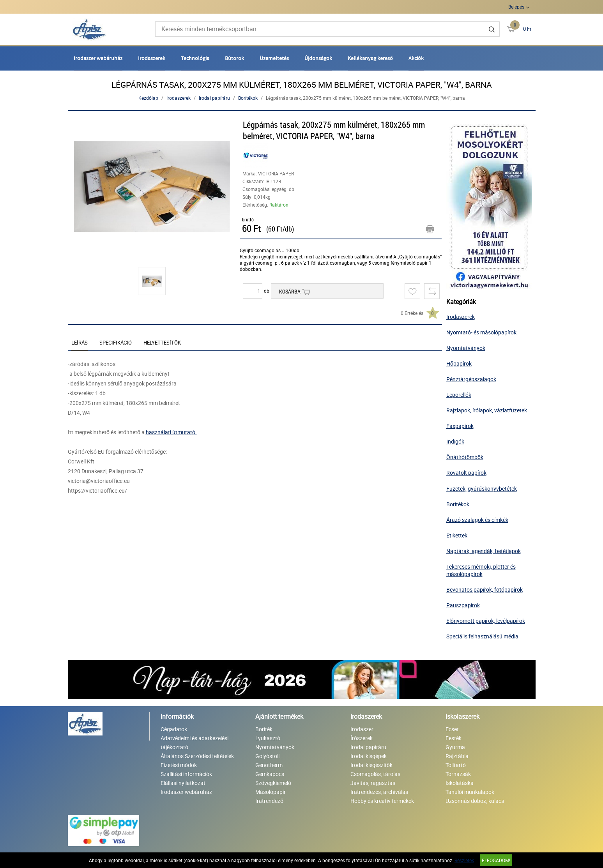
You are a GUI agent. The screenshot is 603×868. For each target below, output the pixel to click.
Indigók (455, 441)
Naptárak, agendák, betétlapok (484, 551)
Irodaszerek (152, 58)
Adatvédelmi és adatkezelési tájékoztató (195, 742)
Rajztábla (457, 756)
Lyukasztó (268, 738)
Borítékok (248, 98)
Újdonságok (318, 58)
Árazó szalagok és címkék (477, 520)
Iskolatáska (460, 783)
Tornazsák (458, 774)
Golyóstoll (267, 756)
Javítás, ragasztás (373, 783)
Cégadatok (174, 729)
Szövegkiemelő (273, 783)
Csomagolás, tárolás (375, 774)
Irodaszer (362, 729)
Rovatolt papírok (466, 473)
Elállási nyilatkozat (183, 783)
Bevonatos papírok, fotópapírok (485, 590)
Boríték (264, 729)
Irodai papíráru (214, 98)
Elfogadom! (496, 860)
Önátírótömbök (465, 457)
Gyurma (455, 747)
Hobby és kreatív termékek (382, 801)
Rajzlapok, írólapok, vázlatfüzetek (487, 410)
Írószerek (362, 738)
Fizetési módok (179, 765)
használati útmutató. (171, 432)
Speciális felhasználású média (482, 636)
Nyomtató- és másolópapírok (481, 332)
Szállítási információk (186, 774)
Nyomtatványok (466, 348)
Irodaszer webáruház (98, 58)
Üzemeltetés (274, 58)
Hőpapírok (459, 363)
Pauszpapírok (463, 605)
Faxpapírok (460, 426)
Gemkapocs (270, 774)
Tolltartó (456, 765)
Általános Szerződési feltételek (197, 756)
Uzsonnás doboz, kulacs (475, 801)
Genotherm (269, 765)
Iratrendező (269, 801)
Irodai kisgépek (369, 756)
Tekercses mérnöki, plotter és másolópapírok (481, 570)
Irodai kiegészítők (371, 765)
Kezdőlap (148, 98)
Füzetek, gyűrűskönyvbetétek (482, 489)
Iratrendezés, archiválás (379, 792)
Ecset (452, 729)
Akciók (416, 58)
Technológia (195, 58)
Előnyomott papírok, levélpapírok (486, 621)
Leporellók (459, 395)
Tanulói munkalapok (470, 792)
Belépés (516, 7)
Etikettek (457, 535)
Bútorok (234, 58)
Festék (454, 738)
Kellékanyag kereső (370, 58)
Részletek (464, 860)
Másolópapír (271, 792)
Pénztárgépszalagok (471, 379)
